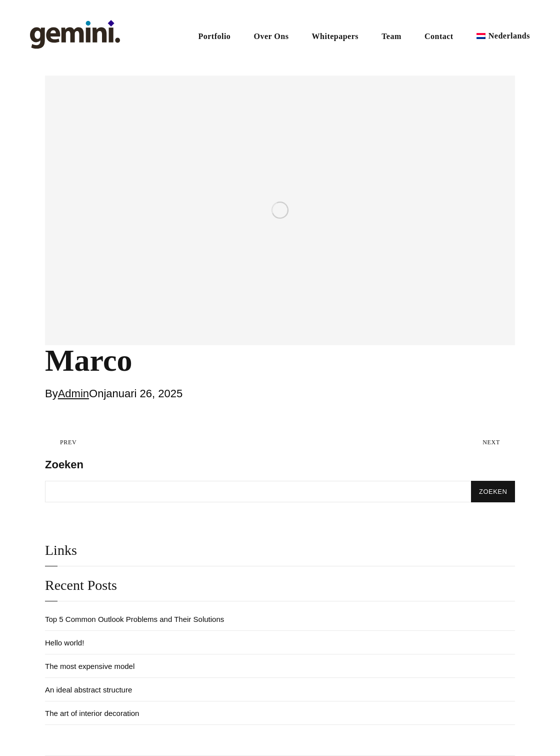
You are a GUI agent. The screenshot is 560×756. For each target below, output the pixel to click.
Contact (439, 36)
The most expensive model (90, 666)
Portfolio (214, 36)
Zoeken (64, 465)
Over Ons (271, 36)
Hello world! (64, 643)
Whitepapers (335, 36)
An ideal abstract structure (88, 690)
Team (391, 36)
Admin (73, 394)
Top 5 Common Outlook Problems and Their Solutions (134, 619)
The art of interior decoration (92, 713)
